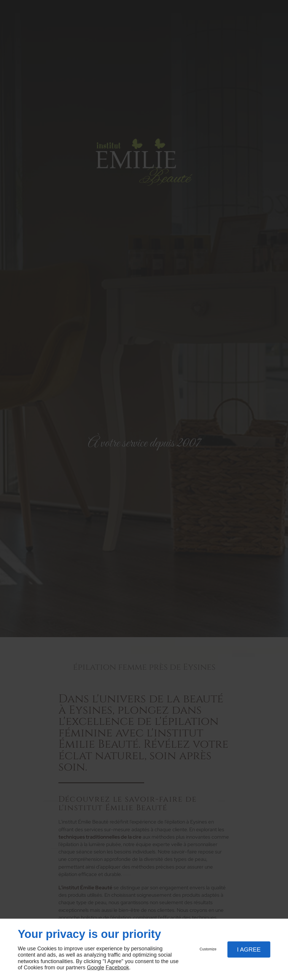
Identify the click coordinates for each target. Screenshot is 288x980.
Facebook (117, 968)
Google (96, 968)
